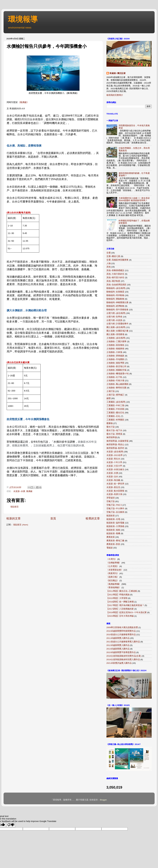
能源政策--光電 (113, 519)
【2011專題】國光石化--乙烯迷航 (122, 591)
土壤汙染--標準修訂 (115, 395)
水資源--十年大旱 (114, 462)
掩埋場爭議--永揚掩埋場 (118, 441)
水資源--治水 (112, 477)
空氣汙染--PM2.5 (114, 505)
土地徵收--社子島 (114, 377)
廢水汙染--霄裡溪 (114, 434)
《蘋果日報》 (113, 577)
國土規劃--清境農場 (115, 334)
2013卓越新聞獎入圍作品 (118, 649)
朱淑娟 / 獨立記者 (118, 73)
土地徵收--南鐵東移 (115, 349)
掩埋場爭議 (112, 437)
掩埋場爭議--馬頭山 (115, 445)
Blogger (103, 800)
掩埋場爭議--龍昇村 (115, 448)
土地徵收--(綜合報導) (116, 338)
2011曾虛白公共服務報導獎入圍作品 (123, 642)
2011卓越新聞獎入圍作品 (118, 638)
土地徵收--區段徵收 (115, 345)
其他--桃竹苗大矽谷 (115, 278)
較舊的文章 (93, 518)
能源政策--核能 (113, 530)
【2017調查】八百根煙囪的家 (120, 609)
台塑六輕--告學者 (114, 317)
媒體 (109, 398)
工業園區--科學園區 (115, 420)
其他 (109, 267)
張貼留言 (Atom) (21, 525)
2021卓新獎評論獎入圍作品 (119, 663)
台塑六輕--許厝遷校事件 (118, 324)
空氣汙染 (111, 501)
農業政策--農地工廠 (115, 541)
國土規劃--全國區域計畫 (118, 331)
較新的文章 (14, 518)
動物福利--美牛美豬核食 (118, 310)
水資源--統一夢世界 (115, 484)
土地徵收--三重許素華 (116, 342)
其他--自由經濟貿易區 (116, 285)
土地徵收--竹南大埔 (115, 381)
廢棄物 (110, 423)
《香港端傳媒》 (114, 587)
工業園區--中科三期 (115, 405)
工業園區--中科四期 (115, 409)
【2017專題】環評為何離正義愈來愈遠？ (125, 605)
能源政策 (111, 516)
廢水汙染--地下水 (114, 430)
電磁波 (110, 548)
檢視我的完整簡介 (115, 95)
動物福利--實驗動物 (115, 299)
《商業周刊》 (113, 573)
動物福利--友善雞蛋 (115, 292)
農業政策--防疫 (113, 544)
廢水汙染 (111, 427)
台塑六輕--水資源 (114, 320)
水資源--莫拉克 (113, 487)
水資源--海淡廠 (113, 480)
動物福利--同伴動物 (115, 295)
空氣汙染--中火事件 (115, 509)
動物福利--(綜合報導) (116, 288)
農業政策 (111, 537)
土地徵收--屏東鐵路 (115, 356)
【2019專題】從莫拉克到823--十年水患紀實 (127, 612)
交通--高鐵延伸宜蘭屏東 (118, 260)
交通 (109, 253)
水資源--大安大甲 (114, 466)
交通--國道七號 (113, 256)
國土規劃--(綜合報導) (116, 327)
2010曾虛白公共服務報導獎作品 (121, 635)
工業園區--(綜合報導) (116, 402)
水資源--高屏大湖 (114, 494)
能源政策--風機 (113, 533)
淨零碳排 (111, 498)
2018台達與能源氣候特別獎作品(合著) (124, 656)
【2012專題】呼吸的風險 (118, 595)
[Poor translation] (11, 825)
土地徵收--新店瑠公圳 (116, 366)
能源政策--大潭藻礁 (115, 526)
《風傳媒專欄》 (114, 584)
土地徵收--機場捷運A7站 (118, 374)
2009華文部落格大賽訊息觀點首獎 (122, 627)
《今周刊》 (112, 559)
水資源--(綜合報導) (115, 452)
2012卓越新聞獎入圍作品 (118, 645)
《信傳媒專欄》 (114, 563)
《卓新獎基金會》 (115, 570)
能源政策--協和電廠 (115, 523)
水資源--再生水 (113, 459)
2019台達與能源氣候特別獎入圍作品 (123, 659)
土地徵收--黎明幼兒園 (116, 388)
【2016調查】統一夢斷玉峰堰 (120, 602)
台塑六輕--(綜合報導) (116, 313)
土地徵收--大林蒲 (114, 352)
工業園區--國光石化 (115, 413)
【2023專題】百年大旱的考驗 (120, 616)
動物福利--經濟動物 (115, 306)
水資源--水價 (19, 491)
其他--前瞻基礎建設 (115, 270)
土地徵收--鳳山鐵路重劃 (118, 384)
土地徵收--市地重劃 (115, 359)
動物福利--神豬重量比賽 (118, 302)
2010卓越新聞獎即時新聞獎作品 (121, 631)
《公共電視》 (113, 566)
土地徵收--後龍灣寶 (115, 363)
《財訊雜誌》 (113, 581)
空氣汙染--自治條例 (115, 512)
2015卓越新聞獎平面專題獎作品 (121, 652)
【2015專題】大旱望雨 (117, 598)
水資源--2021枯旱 (115, 455)
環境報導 (23, 19)
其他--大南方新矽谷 (115, 274)
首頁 (53, 518)
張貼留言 (15, 507)
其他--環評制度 (113, 281)
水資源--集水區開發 (115, 491)
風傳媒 (29, 491)
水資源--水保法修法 (115, 469)
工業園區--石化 (113, 416)
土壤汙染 (111, 391)
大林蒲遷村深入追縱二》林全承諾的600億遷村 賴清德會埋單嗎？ (134, 199)
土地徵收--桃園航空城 (116, 370)
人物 (109, 263)
